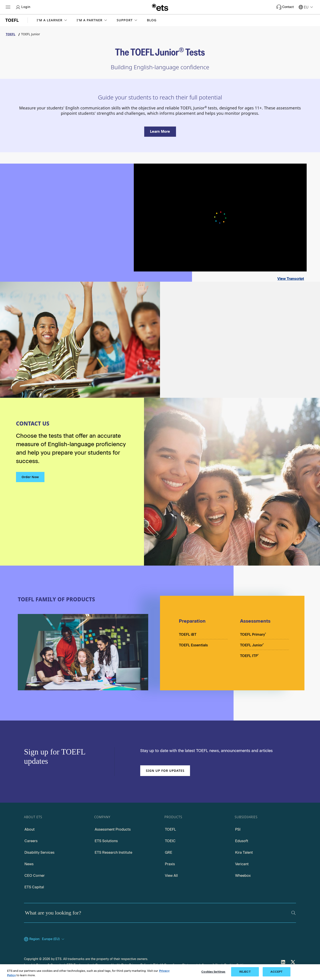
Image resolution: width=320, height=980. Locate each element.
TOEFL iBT (188, 635)
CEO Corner (35, 876)
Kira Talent (244, 852)
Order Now (30, 477)
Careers (31, 841)
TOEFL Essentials (193, 645)
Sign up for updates (165, 771)
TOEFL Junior (252, 645)
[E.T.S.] (160, 7)
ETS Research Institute (113, 852)
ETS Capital (34, 887)
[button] (52, 20)
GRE (169, 852)
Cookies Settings (213, 972)
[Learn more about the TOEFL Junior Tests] (160, 132)
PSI (238, 829)
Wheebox (243, 876)
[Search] (293, 913)
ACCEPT (276, 972)
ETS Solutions (106, 841)
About (30, 829)
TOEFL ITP (249, 656)
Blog (152, 20)
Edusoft (242, 841)
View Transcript (291, 279)
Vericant (242, 864)
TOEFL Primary (253, 634)
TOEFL (170, 829)
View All (171, 876)
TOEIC (170, 841)
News (29, 864)
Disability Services (39, 852)
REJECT (245, 972)
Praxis (170, 864)
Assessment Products (113, 829)
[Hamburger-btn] (8, 7)
